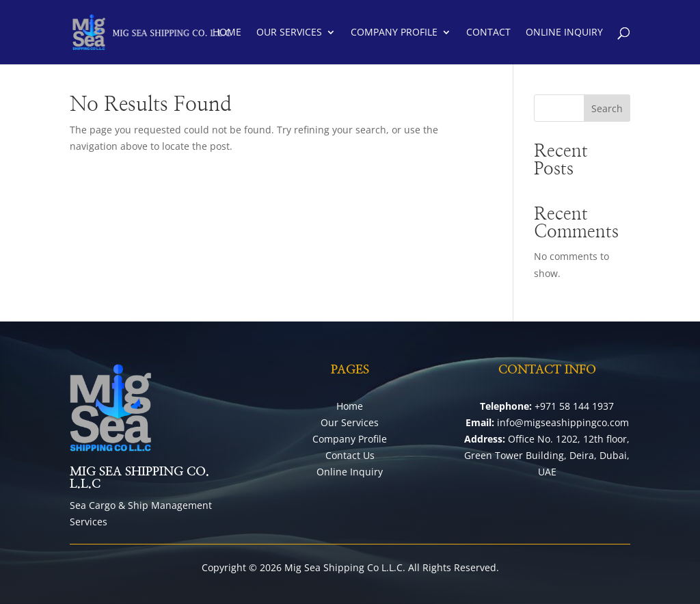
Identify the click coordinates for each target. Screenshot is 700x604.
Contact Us (350, 455)
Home (227, 33)
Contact (488, 33)
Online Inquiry (564, 33)
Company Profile (394, 33)
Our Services (289, 33)
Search (607, 108)
